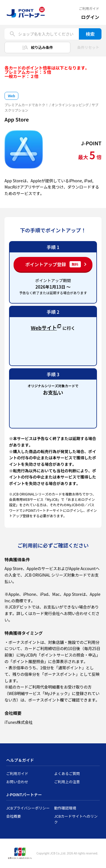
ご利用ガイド (89, 8)
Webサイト (46, 327)
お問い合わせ (17, 782)
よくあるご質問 (67, 773)
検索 (90, 34)
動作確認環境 (65, 808)
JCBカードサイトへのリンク (76, 819)
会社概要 (14, 816)
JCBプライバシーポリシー (28, 808)
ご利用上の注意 (67, 782)
